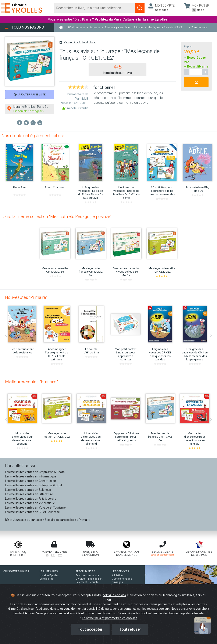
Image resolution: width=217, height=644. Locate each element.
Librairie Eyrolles (49, 575)
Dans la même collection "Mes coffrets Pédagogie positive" (57, 217)
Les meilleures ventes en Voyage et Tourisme (35, 507)
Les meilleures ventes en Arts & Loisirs (31, 499)
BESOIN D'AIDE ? (85, 571)
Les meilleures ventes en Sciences (28, 490)
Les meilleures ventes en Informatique (31, 476)
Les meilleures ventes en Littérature (29, 494)
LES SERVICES (120, 571)
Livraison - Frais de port (89, 579)
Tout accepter (90, 629)
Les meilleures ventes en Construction (31, 481)
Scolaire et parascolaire (60, 520)
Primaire (85, 520)
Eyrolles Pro (47, 579)
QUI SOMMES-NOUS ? (16, 571)
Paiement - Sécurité (87, 582)
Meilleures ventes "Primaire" (31, 382)
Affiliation (117, 575)
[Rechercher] (95, 8)
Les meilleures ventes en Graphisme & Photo (35, 472)
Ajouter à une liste (30, 94)
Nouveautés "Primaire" (26, 297)
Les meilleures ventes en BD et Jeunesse (32, 512)
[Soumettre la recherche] (140, 8)
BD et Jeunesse (16, 520)
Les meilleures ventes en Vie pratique (30, 503)
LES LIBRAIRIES (49, 571)
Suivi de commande (87, 575)
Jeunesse (35, 520)
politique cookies (114, 595)
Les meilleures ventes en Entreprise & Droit (34, 485)
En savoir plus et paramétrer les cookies (110, 618)
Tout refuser (130, 629)
